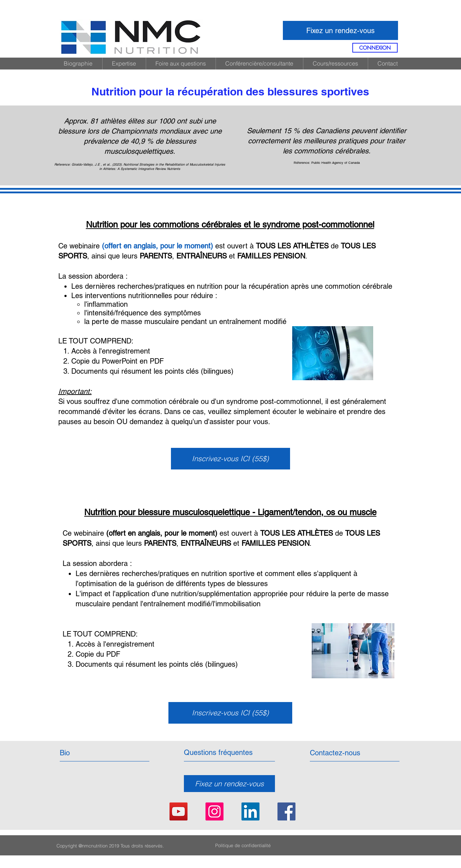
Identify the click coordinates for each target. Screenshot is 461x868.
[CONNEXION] (375, 48)
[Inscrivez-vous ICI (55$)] (230, 459)
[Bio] (91, 753)
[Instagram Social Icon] (214, 811)
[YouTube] (178, 811)
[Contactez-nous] (335, 753)
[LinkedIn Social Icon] (250, 811)
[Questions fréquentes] (218, 752)
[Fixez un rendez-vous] (340, 30)
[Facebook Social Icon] (286, 811)
